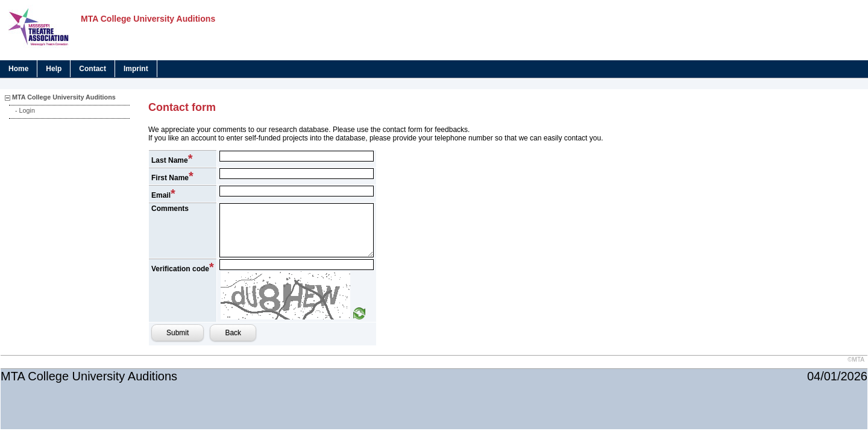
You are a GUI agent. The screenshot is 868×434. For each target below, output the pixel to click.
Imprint (136, 69)
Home (18, 69)
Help (54, 69)
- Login (25, 110)
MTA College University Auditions (64, 97)
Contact (93, 69)
